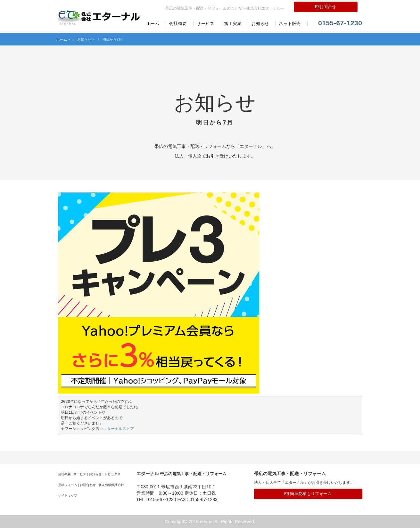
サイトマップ (68, 496)
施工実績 (233, 24)
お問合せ (326, 7)
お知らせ (260, 24)
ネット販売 (290, 24)
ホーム (153, 24)
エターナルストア (119, 429)
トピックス (112, 474)
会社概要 (178, 24)
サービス (206, 24)
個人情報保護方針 (111, 485)
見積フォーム (68, 485)
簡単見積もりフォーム (308, 494)
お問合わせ (88, 485)
